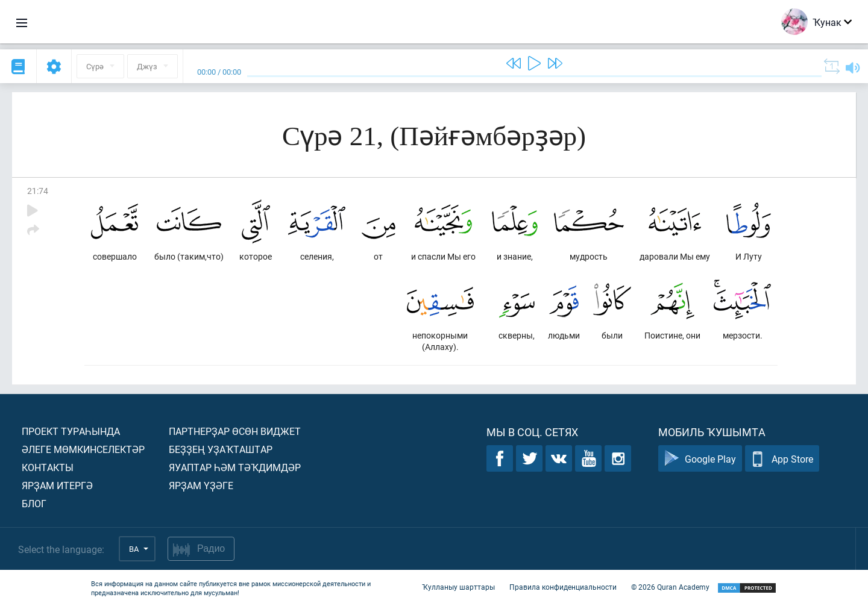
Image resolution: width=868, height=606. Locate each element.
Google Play (700, 459)
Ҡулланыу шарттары (458, 587)
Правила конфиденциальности (563, 587)
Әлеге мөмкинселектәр (83, 449)
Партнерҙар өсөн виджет (235, 431)
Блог (34, 503)
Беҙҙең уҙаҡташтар (221, 449)
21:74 (38, 191)
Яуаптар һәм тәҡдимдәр (235, 467)
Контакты (48, 467)
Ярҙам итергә (57, 485)
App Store (782, 459)
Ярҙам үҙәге (201, 485)
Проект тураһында (71, 431)
